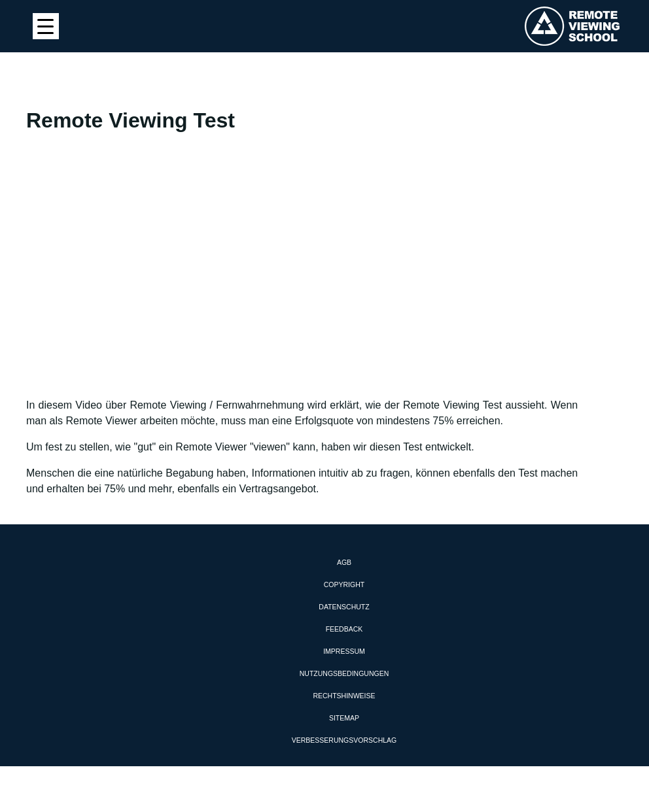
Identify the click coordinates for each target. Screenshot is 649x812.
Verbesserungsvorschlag (344, 740)
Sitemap (344, 718)
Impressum (344, 651)
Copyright (344, 584)
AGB (344, 562)
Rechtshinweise (344, 696)
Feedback (344, 629)
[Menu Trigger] (46, 26)
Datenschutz (344, 607)
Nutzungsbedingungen (344, 673)
